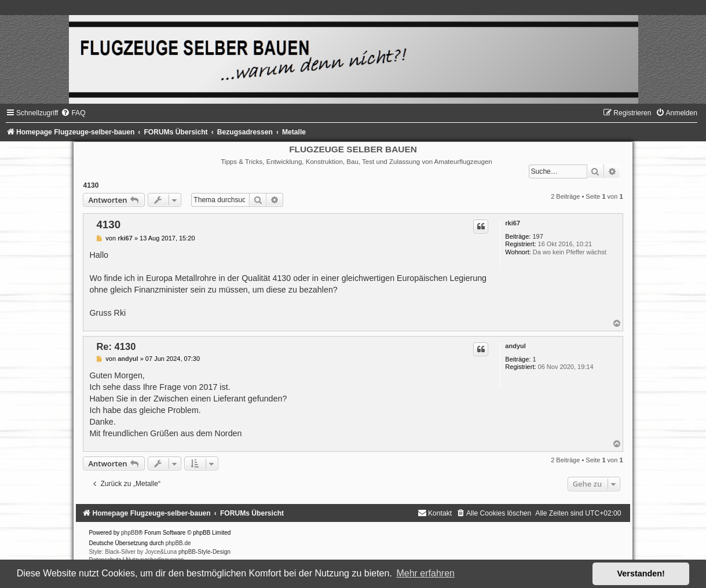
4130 (91, 185)
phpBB (130, 533)
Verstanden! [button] (641, 574)
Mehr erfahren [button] (425, 573)
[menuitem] (73, 113)
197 (537, 236)
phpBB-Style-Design (204, 552)
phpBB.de (178, 543)
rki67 (513, 223)
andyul (515, 346)
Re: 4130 (116, 346)
